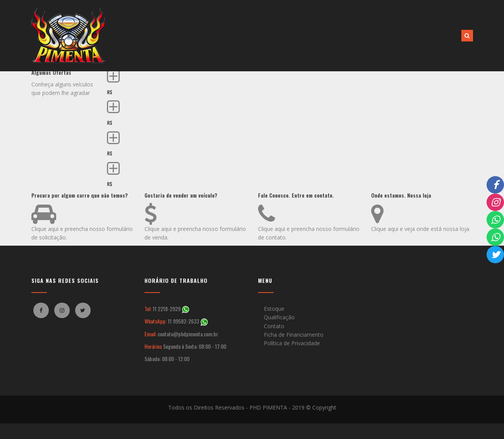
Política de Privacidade (292, 343)
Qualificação (279, 317)
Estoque (274, 309)
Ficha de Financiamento (294, 335)
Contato (274, 326)
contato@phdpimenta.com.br (188, 334)
